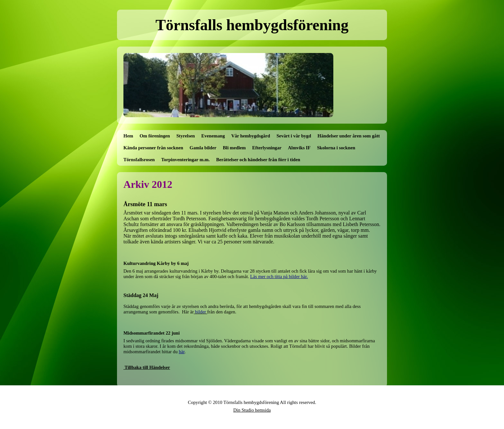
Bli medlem (234, 148)
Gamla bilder (203, 148)
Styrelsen (186, 136)
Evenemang (213, 136)
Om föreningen (155, 136)
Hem (128, 136)
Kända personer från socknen (153, 148)
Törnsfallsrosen (139, 160)
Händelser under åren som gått (349, 136)
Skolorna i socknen (336, 148)
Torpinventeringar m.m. (185, 160)
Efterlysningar (267, 148)
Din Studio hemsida (252, 410)
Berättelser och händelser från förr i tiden (258, 160)
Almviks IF (299, 148)
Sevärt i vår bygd (294, 136)
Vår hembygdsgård (251, 136)
